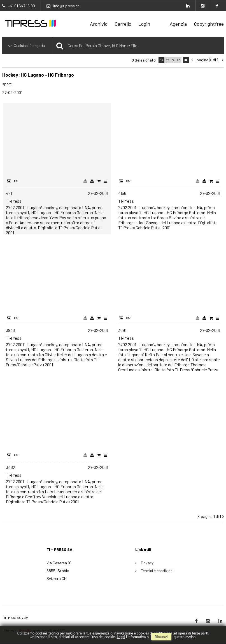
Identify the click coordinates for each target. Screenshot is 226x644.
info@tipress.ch (66, 6)
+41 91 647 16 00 (22, 6)
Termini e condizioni (157, 571)
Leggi (121, 637)
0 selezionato (144, 60)
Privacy (147, 563)
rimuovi (161, 637)
